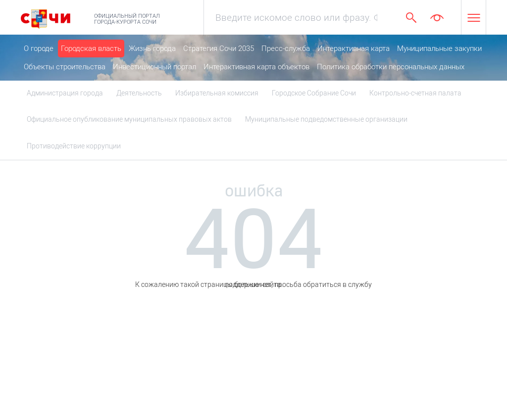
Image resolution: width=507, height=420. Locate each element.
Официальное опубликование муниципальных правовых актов (129, 119)
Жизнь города (152, 48)
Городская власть (91, 48)
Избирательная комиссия (217, 93)
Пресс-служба (286, 48)
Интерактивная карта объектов (256, 67)
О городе (39, 48)
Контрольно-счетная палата (415, 93)
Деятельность (139, 93)
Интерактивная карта (354, 48)
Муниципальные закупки (439, 48)
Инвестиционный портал (154, 67)
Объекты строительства (65, 67)
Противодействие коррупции (74, 146)
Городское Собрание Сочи (314, 93)
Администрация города (65, 93)
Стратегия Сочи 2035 (219, 48)
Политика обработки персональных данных (391, 67)
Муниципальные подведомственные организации (326, 119)
